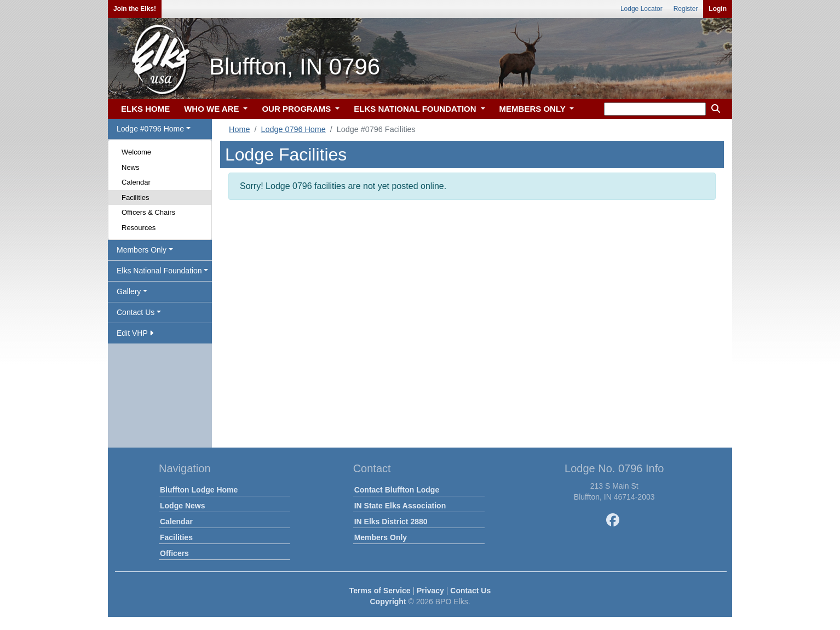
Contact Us (470, 591)
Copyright (388, 602)
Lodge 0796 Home (293, 129)
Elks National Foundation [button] (159, 271)
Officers (174, 553)
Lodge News (182, 506)
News (131, 167)
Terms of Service (380, 591)
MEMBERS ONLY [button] (534, 109)
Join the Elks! (135, 9)
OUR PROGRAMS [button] (297, 109)
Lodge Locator (641, 9)
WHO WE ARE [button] (212, 109)
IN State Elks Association (400, 506)
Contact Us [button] (136, 312)
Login (718, 9)
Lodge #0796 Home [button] (150, 129)
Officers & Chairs (148, 212)
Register (686, 9)
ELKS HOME (145, 109)
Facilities (136, 197)
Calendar (136, 182)
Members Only (381, 537)
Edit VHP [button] (135, 333)
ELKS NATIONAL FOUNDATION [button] (416, 109)
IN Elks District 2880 (391, 522)
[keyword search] (655, 109)
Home (239, 129)
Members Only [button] (142, 250)
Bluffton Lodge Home (199, 490)
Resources (139, 228)
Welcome (136, 152)
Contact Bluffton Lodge (397, 490)
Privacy (430, 591)
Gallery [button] (129, 291)
